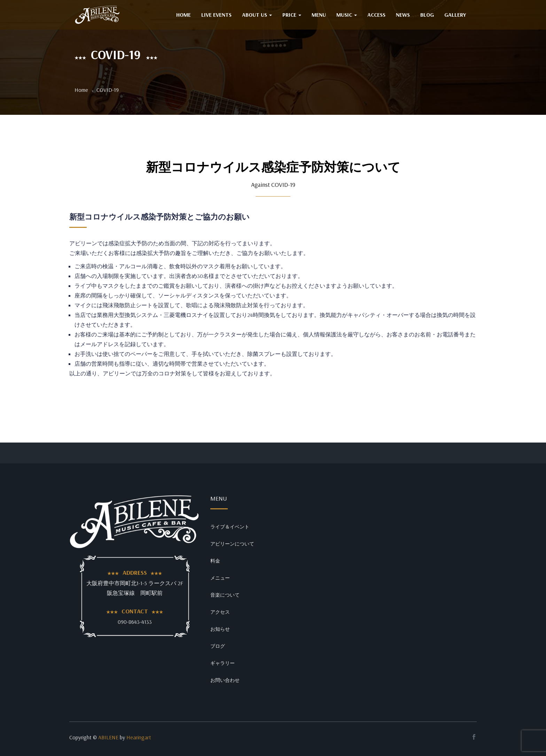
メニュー (220, 578)
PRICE (292, 15)
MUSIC (347, 15)
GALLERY (455, 15)
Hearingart (139, 737)
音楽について (225, 595)
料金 (215, 561)
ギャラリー (223, 663)
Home (81, 90)
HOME (184, 15)
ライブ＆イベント (230, 527)
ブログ (218, 646)
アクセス (220, 612)
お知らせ (220, 629)
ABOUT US (257, 15)
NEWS (403, 15)
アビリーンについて (232, 544)
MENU (319, 15)
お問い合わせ (225, 680)
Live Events (216, 15)
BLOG (427, 15)
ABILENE (108, 737)
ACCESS (376, 15)
